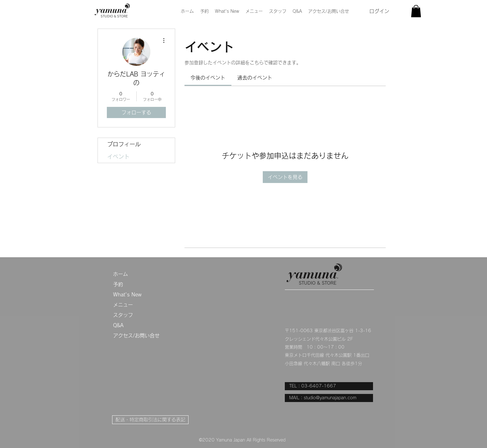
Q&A (118, 325)
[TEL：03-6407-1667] (329, 386)
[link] (208, 78)
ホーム (121, 274)
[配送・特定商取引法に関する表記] (150, 420)
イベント (118, 157)
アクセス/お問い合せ (136, 336)
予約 (118, 284)
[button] (254, 11)
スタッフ (123, 315)
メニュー (123, 305)
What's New (127, 295)
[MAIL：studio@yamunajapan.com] (329, 398)
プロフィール (124, 144)
